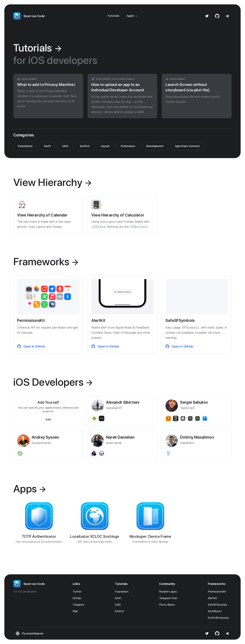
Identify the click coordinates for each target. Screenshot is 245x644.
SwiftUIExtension (219, 618)
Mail (76, 611)
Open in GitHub (31, 346)
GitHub (78, 598)
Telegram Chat (169, 598)
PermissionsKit (218, 592)
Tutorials (113, 16)
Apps (29, 489)
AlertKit (213, 598)
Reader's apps (169, 592)
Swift (47, 146)
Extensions (128, 146)
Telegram (79, 605)
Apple (132, 16)
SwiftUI (85, 146)
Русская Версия (33, 633)
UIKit (65, 146)
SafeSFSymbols (219, 605)
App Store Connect (187, 146)
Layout (105, 146)
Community (167, 584)
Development (155, 146)
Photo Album (168, 605)
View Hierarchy (52, 182)
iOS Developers (53, 382)
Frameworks (46, 262)
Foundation (25, 146)
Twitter (78, 592)
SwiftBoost (216, 611)
